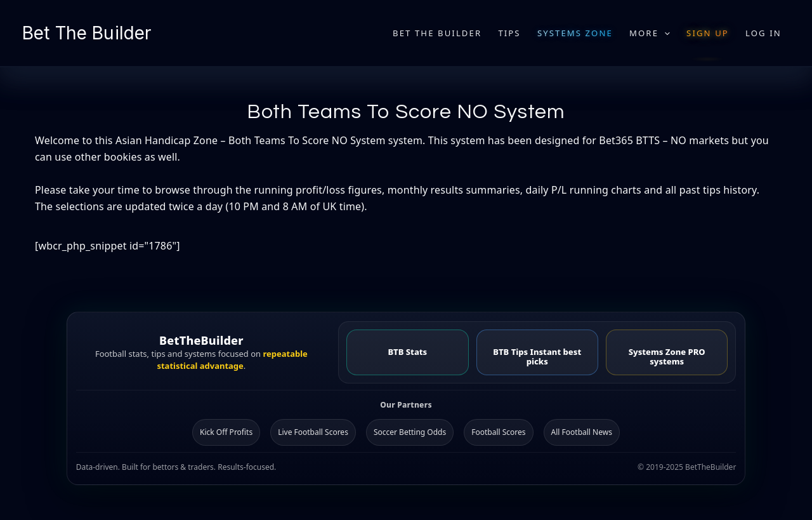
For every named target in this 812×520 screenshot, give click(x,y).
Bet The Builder (87, 33)
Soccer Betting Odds (410, 432)
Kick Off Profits (226, 432)
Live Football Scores (313, 432)
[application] (664, 33)
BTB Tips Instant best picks (537, 357)
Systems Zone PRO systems (667, 357)
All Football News (582, 432)
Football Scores (498, 432)
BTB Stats (407, 352)
